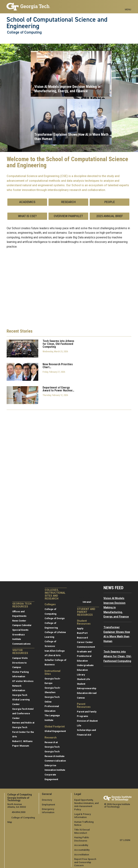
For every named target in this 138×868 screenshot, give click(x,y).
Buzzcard (82, 638)
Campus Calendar (22, 625)
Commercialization (55, 761)
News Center (19, 621)
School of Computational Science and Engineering (57, 23)
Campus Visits (20, 658)
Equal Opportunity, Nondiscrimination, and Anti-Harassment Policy (87, 803)
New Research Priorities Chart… (58, 366)
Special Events (20, 630)
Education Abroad (87, 693)
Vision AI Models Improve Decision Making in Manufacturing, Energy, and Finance (67, 89)
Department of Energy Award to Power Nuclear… (58, 389)
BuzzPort (82, 633)
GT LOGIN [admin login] (125, 840)
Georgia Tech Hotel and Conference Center (23, 714)
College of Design (55, 618)
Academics (27, 202)
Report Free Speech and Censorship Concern (85, 859)
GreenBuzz (19, 635)
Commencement (86, 647)
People (110, 202)
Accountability (82, 847)
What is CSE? (27, 216)
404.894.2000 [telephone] (18, 812)
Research (68, 202)
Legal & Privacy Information (82, 813)
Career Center (85, 642)
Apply (80, 628)
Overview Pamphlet (68, 216)
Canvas (81, 698)
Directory (47, 800)
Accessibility (81, 842)
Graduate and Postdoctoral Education (84, 656)
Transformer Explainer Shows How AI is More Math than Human (71, 137)
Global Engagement (55, 731)
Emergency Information (54, 809)
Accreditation (82, 851)
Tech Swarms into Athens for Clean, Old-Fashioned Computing (58, 344)
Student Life (83, 679)
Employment (48, 805)
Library (81, 675)
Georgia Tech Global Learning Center (21, 700)
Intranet (87, 602)
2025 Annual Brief (110, 216)
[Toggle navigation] (128, 5)
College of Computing (24, 32)
